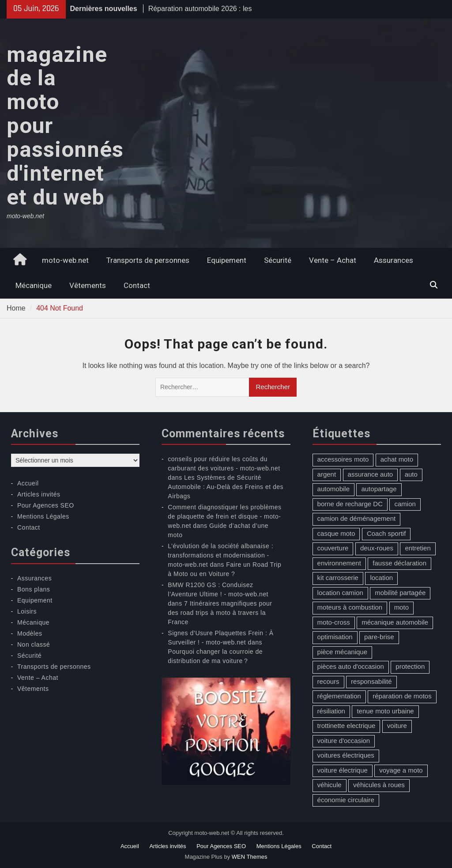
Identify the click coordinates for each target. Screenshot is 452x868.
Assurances (394, 260)
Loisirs (27, 611)
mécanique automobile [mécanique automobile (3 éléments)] (395, 622)
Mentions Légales (43, 516)
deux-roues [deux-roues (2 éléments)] (377, 548)
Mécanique (34, 285)
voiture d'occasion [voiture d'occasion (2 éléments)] (344, 741)
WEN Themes (250, 857)
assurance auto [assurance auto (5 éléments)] (371, 474)
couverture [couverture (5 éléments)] (333, 548)
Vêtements (88, 285)
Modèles (30, 633)
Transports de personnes (148, 260)
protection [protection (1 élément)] (410, 666)
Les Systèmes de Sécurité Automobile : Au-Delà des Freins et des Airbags (226, 487)
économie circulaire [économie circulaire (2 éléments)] (346, 800)
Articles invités (39, 494)
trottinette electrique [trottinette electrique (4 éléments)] (347, 726)
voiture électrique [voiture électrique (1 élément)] (343, 770)
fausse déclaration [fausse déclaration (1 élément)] (399, 563)
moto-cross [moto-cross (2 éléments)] (334, 622)
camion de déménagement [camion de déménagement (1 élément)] (357, 518)
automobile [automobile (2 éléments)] (333, 489)
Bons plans (34, 589)
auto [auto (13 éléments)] (411, 474)
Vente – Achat (333, 260)
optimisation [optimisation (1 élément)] (335, 637)
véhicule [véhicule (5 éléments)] (330, 785)
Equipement (227, 260)
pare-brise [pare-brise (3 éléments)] (379, 637)
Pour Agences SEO (46, 505)
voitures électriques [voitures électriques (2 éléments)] (346, 755)
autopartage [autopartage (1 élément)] (379, 489)
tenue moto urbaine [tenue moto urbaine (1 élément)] (385, 711)
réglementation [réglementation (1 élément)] (339, 696)
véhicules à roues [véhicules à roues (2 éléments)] (379, 785)
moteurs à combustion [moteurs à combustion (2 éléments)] (350, 607)
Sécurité (278, 260)
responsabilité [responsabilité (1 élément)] (371, 681)
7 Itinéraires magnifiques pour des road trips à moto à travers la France (220, 613)
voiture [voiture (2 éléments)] (397, 726)
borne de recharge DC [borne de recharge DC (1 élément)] (350, 504)
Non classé (34, 644)
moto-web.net (65, 260)
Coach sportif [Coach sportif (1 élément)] (386, 533)
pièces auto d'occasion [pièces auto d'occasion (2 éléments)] (351, 666)
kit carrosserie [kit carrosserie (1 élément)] (338, 578)
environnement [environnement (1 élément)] (339, 563)
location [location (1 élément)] (381, 578)
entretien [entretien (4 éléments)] (418, 548)
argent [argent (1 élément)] (327, 474)
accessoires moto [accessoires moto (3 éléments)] (343, 459)
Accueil (28, 483)
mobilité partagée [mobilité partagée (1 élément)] (400, 593)
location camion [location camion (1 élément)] (340, 593)
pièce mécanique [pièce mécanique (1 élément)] (342, 652)
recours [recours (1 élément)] (328, 681)
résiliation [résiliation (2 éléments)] (331, 711)
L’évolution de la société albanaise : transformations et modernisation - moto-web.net (220, 555)
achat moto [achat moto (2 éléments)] (397, 459)
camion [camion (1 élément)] (405, 504)
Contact (137, 285)
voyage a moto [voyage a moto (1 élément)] (401, 770)
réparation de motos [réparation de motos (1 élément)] (402, 696)
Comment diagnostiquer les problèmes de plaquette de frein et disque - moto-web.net (224, 516)
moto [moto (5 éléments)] (401, 607)
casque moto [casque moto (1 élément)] (336, 533)
